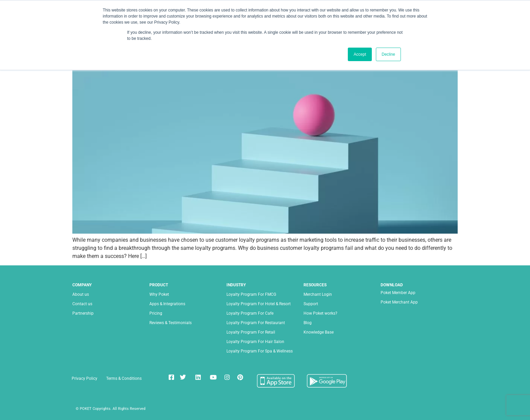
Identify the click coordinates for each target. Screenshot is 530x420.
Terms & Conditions (124, 378)
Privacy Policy (85, 378)
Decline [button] (388, 54)
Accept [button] (360, 54)
